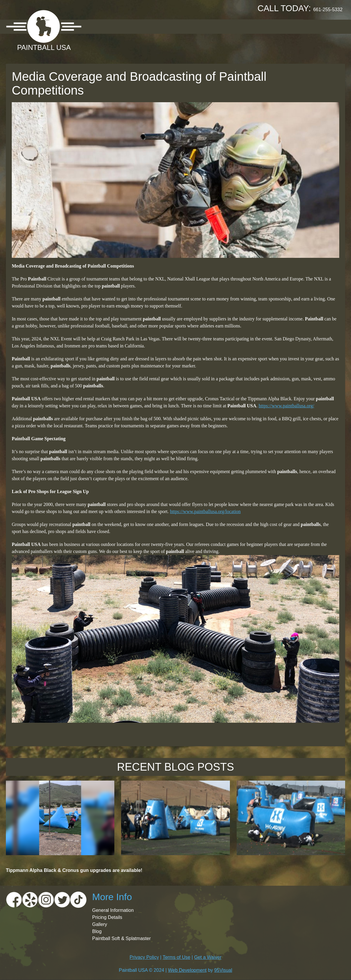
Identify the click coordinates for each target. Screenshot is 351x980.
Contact (287, 26)
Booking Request (241, 26)
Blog (97, 931)
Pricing (166, 26)
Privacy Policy (144, 957)
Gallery (197, 26)
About (102, 26)
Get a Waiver (208, 957)
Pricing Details (107, 917)
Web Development (187, 970)
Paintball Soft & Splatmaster (122, 938)
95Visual (223, 970)
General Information (113, 910)
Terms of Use (176, 957)
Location (133, 26)
